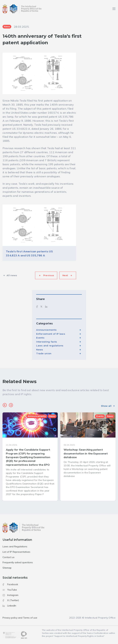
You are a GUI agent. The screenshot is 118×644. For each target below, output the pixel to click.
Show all (106, 406)
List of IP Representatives (16, 552)
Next (65, 275)
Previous (49, 275)
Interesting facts (47, 342)
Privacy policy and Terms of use (20, 618)
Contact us (9, 557)
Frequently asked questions (18, 562)
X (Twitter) (11, 600)
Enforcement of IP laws (51, 334)
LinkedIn (9, 606)
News (40, 350)
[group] (30, 457)
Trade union (44, 353)
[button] (5, 406)
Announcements (46, 330)
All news (12, 275)
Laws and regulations (50, 346)
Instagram (10, 595)
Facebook (10, 584)
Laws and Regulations (15, 546)
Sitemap (7, 568)
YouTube (10, 590)
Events (40, 338)
